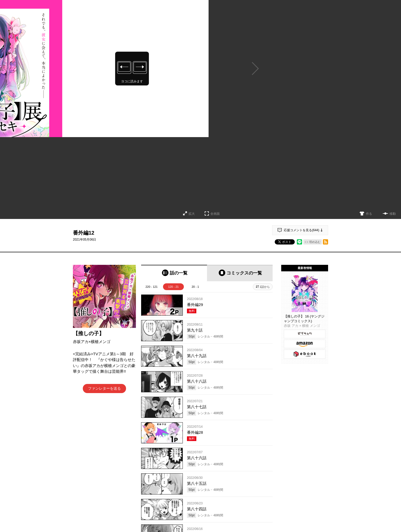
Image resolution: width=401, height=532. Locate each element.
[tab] (174, 273)
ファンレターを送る (104, 388)
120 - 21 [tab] (173, 287)
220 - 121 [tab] (152, 287)
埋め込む (315, 242)
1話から (265, 287)
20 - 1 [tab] (195, 287)
